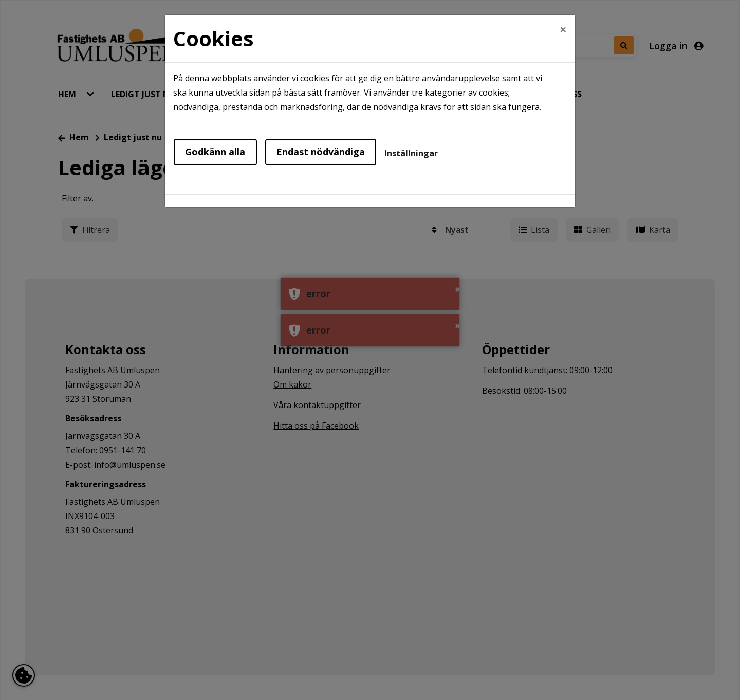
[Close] (563, 29)
